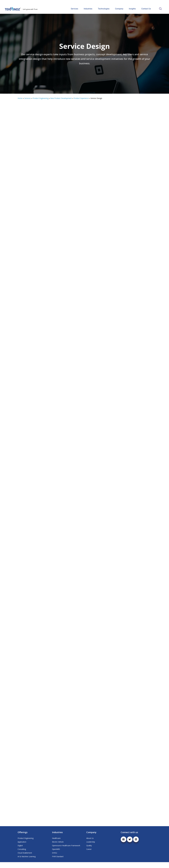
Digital (20, 851)
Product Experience (81, 98)
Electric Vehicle (58, 848)
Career (89, 855)
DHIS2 (55, 859)
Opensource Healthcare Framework (66, 851)
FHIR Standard (58, 862)
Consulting (22, 855)
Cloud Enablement (25, 859)
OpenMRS (56, 855)
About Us (90, 844)
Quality (89, 851)
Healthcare (56, 844)
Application (22, 848)
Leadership (91, 848)
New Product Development (61, 98)
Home (20, 98)
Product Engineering (40, 98)
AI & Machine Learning (27, 862)
